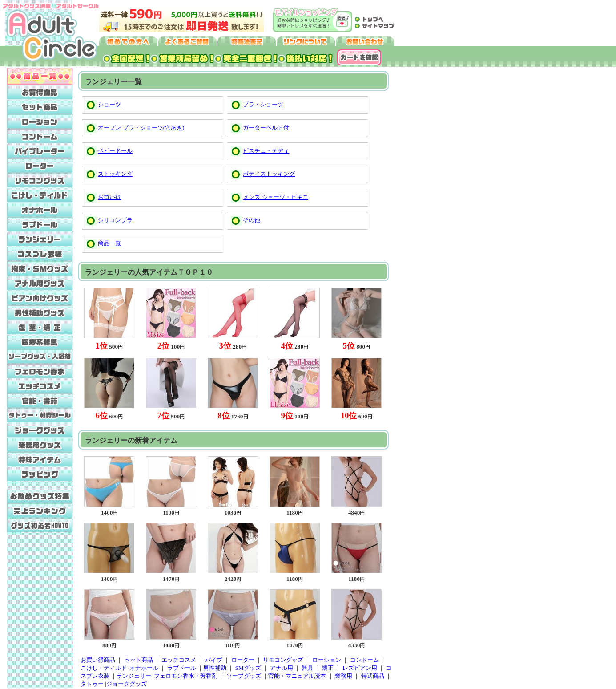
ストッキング (115, 174)
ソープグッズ (244, 676)
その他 (252, 220)
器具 (307, 668)
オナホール (144, 668)
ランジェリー (134, 676)
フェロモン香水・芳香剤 (186, 676)
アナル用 (282, 668)
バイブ (214, 660)
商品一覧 (109, 243)
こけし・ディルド (104, 668)
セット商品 (139, 660)
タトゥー (92, 684)
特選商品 (373, 676)
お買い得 (109, 197)
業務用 (344, 676)
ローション (327, 660)
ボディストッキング (269, 174)
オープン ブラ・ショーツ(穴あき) (141, 128)
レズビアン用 (360, 668)
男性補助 (215, 668)
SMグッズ (248, 668)
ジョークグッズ (127, 684)
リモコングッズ (283, 660)
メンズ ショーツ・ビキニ (275, 197)
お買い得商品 (98, 660)
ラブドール (182, 668)
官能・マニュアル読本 (297, 676)
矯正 (328, 668)
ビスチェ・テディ (266, 151)
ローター (243, 660)
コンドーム (364, 660)
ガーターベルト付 (266, 128)
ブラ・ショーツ (263, 104)
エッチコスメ (179, 660)
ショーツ (109, 104)
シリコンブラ (115, 220)
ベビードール (115, 151)
